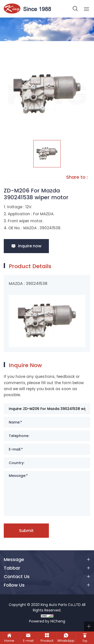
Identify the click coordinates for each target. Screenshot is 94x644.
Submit (26, 531)
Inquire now (30, 246)
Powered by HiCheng (47, 621)
